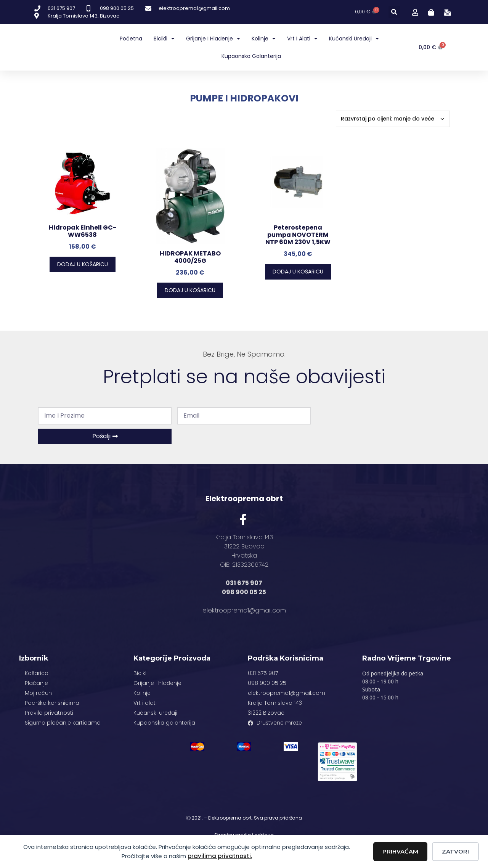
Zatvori (455, 851)
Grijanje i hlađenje (213, 39)
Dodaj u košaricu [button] (83, 264)
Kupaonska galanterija (251, 56)
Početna (131, 39)
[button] (394, 12)
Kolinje (264, 39)
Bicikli (164, 39)
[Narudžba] (393, 119)
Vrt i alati (302, 39)
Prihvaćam (400, 851)
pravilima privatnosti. (220, 856)
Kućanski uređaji (354, 39)
